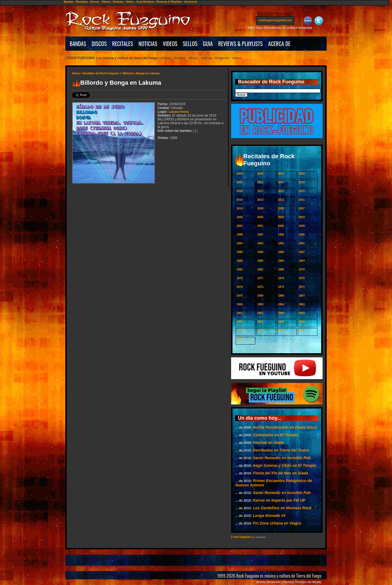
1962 (240, 313)
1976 (281, 278)
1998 (240, 235)
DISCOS (99, 44)
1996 (281, 235)
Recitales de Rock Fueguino (101, 73)
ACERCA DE (279, 44)
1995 (302, 235)
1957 (260, 322)
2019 (302, 182)
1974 (240, 287)
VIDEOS (170, 44)
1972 (281, 287)
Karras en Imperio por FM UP (279, 500)
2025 (260, 174)
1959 (302, 313)
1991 (302, 243)
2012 (281, 200)
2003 (302, 217)
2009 (260, 208)
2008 (281, 208)
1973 (260, 287)
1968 (281, 296)
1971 (302, 287)
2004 (281, 217)
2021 (260, 182)
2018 (240, 191)
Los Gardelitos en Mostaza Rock (282, 508)
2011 (302, 200)
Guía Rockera (145, 2)
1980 (281, 269)
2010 (240, 208)
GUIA (208, 44)
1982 (240, 269)
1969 (260, 296)
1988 (281, 252)
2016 (281, 191)
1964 (281, 304)
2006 (240, 217)
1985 (260, 261)
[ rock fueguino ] (242, 537)
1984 (281, 261)
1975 (302, 278)
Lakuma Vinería (179, 112)
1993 (260, 243)
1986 (240, 261)
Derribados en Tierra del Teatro (281, 450)
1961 (260, 313)
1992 (281, 243)
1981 (260, 269)
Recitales (82, 2)
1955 (302, 322)
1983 (302, 261)
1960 (281, 313)
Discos (95, 2)
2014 (240, 200)
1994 (240, 243)
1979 (302, 269)
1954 (240, 330)
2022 (240, 182)
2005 (260, 217)
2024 (281, 174)
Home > (77, 73)
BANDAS (78, 44)
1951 (302, 330)
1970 (240, 296)
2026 (240, 174)
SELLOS (190, 44)
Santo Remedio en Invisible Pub (282, 458)
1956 (281, 322)
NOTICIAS (148, 44)
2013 (260, 200)
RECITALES (123, 44)
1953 (260, 330)
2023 (302, 174)
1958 (240, 322)
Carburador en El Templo (276, 435)
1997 (260, 235)
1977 (260, 278)
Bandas (69, 2)
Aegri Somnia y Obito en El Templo (285, 465)
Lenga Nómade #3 (269, 516)
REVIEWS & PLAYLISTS (241, 44)
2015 (302, 191)
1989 (260, 252)
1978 (240, 278)
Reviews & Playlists (169, 2)
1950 (240, 339)
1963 (302, 304)
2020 (281, 182)
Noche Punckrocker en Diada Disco (285, 427)
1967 (302, 296)
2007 (302, 208)
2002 (240, 226)
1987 (302, 252)
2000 (281, 226)
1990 (240, 252)
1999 (302, 226)
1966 (240, 304)
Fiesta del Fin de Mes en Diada (281, 473)
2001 (260, 226)
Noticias (118, 2)
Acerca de (191, 2)
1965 (260, 304)
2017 (260, 191)
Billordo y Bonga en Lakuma (141, 73)
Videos (106, 2)
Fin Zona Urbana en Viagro (277, 523)
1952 (281, 330)
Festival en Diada (268, 443)
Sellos (130, 2)
